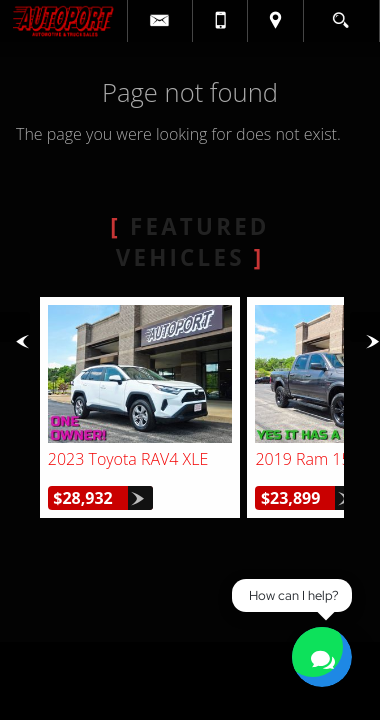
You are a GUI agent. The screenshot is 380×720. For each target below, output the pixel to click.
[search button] (340, 14)
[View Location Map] (275, 21)
